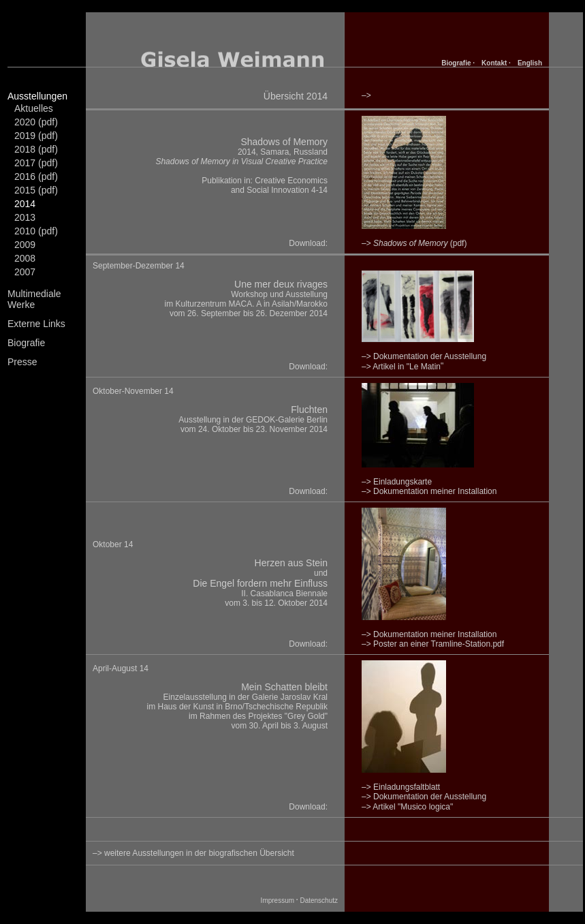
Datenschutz (319, 900)
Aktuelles (34, 108)
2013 (25, 217)
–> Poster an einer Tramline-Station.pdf (433, 644)
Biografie (26, 343)
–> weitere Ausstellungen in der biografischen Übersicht (193, 853)
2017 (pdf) (36, 163)
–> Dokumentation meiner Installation (429, 491)
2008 (25, 258)
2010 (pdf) (36, 231)
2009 (25, 245)
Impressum (278, 900)
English (530, 63)
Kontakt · (496, 63)
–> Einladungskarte (397, 482)
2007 (25, 272)
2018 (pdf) (36, 149)
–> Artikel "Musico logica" (407, 807)
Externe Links (36, 324)
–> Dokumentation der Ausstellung (424, 797)
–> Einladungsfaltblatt (401, 787)
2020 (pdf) (36, 122)
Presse (22, 362)
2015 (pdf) (36, 190)
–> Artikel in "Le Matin (401, 367)
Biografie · (458, 63)
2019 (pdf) (36, 136)
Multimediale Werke (34, 299)
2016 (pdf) (36, 176)
